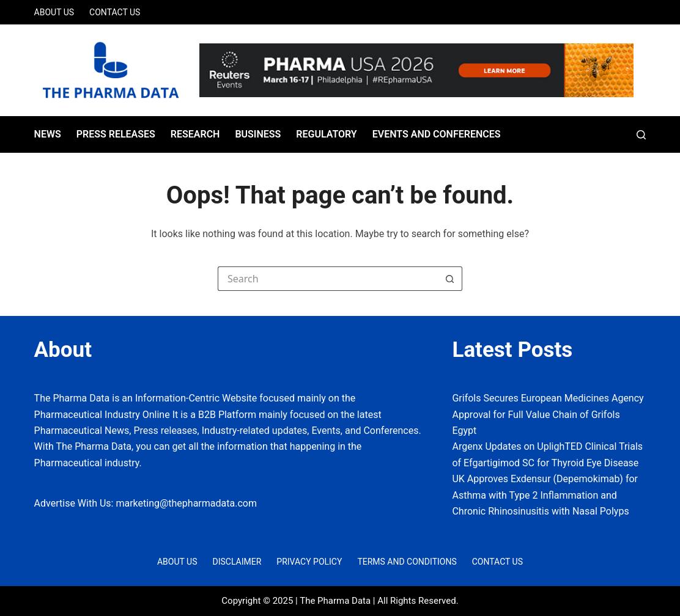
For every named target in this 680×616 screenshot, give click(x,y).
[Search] (641, 135)
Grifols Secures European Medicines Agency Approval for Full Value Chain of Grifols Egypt (548, 414)
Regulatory (326, 134)
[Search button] (450, 279)
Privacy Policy (309, 562)
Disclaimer (237, 562)
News (48, 134)
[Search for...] (328, 279)
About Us (54, 12)
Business (258, 134)
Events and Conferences (437, 134)
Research (195, 134)
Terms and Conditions (407, 562)
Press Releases (116, 134)
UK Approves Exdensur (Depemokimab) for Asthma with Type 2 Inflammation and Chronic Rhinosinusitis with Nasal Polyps (545, 495)
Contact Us (115, 12)
